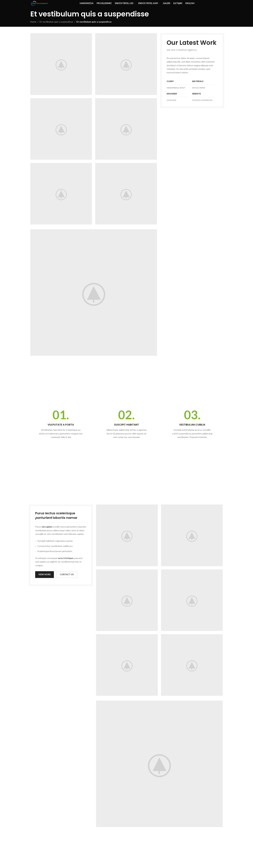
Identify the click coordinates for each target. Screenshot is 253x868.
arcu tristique (66, 558)
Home (33, 22)
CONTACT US (67, 574)
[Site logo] (39, 3)
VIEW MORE (45, 574)
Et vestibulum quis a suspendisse (56, 22)
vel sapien (47, 527)
